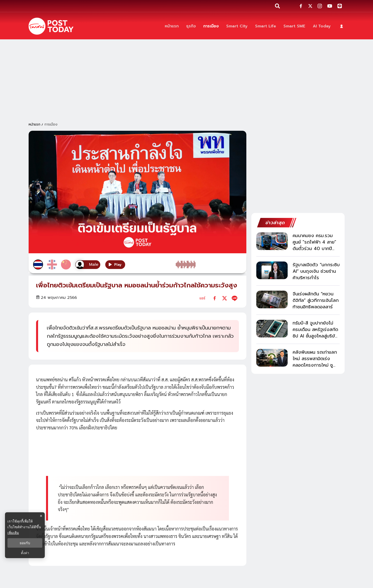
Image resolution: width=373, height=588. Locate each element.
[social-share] (301, 6)
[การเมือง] (211, 26)
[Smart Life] (266, 26)
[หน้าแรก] (172, 26)
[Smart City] (237, 26)
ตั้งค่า (25, 553)
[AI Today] (322, 26)
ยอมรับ (25, 543)
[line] (235, 298)
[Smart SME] (294, 26)
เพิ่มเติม (13, 533)
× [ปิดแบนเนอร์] (41, 516)
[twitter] (225, 298)
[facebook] (215, 298)
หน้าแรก (34, 124)
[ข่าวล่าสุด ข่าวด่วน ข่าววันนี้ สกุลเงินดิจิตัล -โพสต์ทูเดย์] (51, 26)
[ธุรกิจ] (191, 26)
